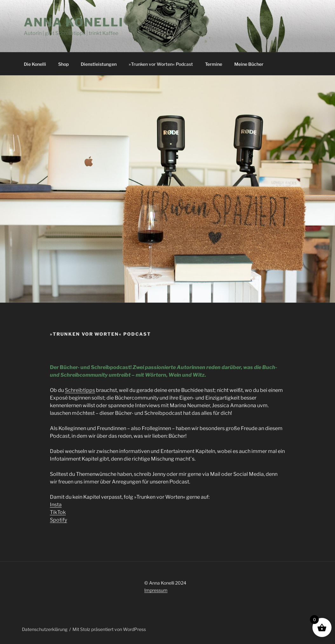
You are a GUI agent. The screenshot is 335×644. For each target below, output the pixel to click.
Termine (214, 64)
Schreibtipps (80, 390)
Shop (63, 64)
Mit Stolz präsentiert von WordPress (109, 629)
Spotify (58, 520)
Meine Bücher (249, 64)
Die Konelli (35, 64)
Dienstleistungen (99, 64)
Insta (56, 505)
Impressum (156, 590)
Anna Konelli (74, 22)
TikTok (58, 512)
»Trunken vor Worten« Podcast (161, 64)
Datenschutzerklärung (45, 629)
